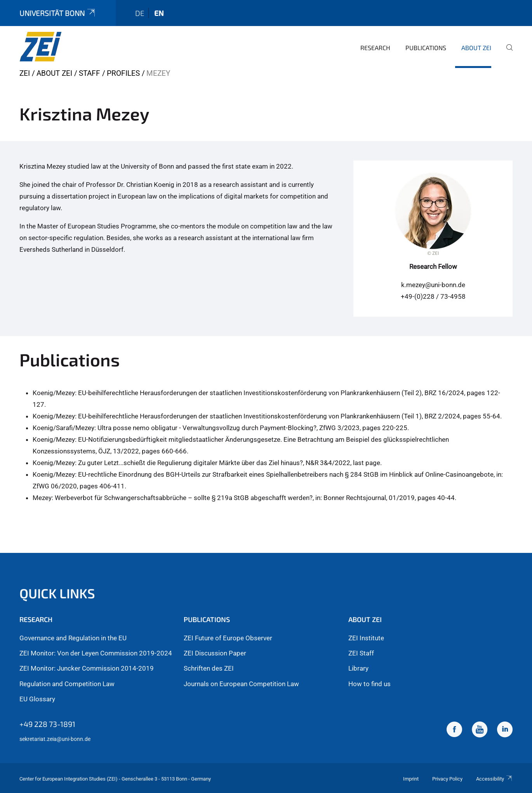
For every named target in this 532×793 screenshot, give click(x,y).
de (140, 13)
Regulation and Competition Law (67, 684)
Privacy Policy (447, 779)
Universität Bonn (58, 13)
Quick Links (57, 593)
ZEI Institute (366, 638)
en (159, 13)
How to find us (369, 684)
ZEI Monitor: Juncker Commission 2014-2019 (87, 668)
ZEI (25, 73)
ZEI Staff (361, 653)
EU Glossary (37, 699)
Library (358, 668)
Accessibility (494, 779)
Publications (426, 48)
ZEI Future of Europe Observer (228, 638)
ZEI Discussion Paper (215, 653)
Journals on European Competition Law (241, 684)
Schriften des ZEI (209, 668)
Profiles (123, 73)
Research (375, 48)
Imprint (411, 779)
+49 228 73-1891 (47, 724)
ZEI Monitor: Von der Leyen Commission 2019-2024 (96, 653)
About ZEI (476, 48)
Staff (90, 73)
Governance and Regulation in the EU (73, 638)
